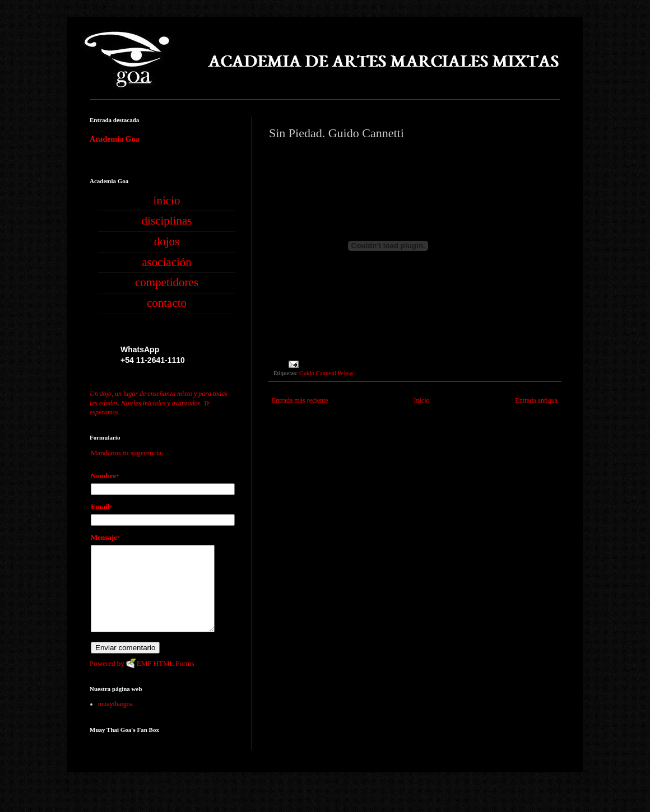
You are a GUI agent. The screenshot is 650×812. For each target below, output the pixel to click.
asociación (167, 262)
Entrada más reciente (300, 400)
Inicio (421, 400)
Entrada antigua (536, 400)
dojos (167, 241)
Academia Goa (114, 139)
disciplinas (167, 221)
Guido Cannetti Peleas (326, 373)
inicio (167, 200)
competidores (167, 282)
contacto (167, 303)
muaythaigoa (115, 721)
